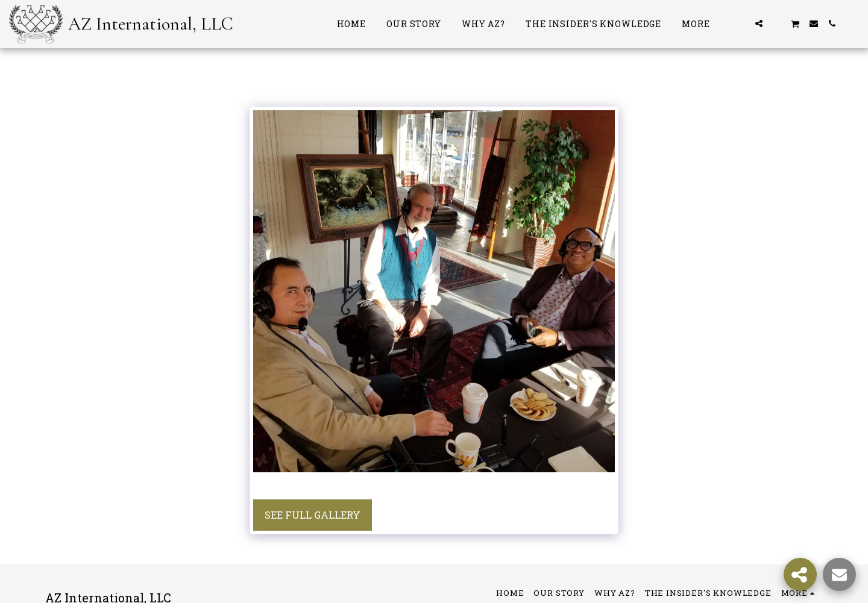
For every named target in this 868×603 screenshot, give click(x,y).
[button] (741, 23)
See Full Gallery (313, 515)
